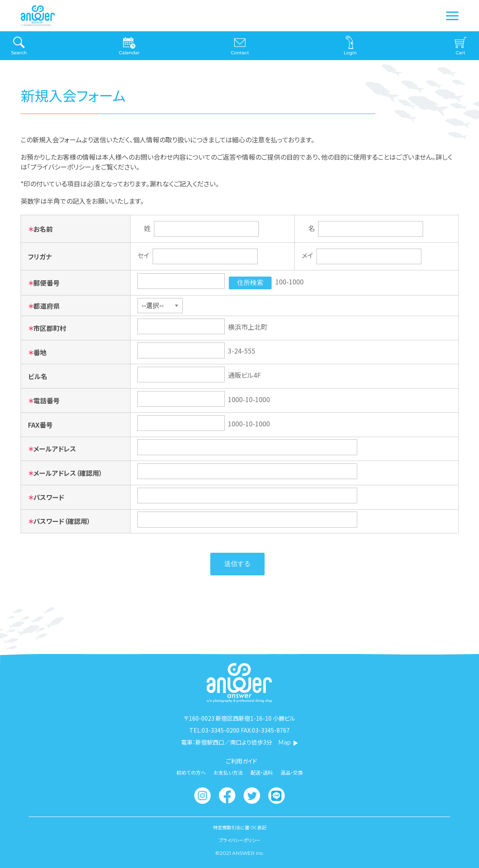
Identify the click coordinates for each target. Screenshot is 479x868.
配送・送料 (262, 773)
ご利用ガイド (242, 761)
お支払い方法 (228, 773)
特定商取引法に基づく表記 (240, 827)
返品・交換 (292, 773)
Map (288, 742)
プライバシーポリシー (240, 840)
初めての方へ (191, 773)
